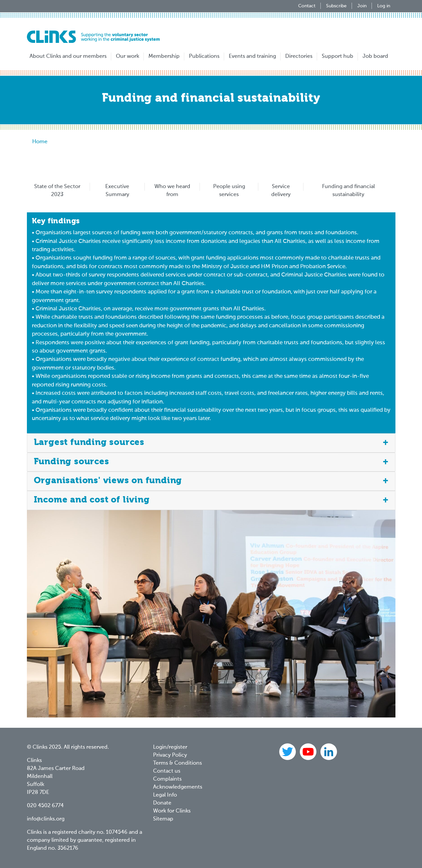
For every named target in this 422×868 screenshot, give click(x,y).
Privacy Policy (170, 755)
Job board (375, 56)
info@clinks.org (46, 819)
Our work (127, 56)
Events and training (252, 56)
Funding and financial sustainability (348, 191)
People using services (229, 191)
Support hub (338, 56)
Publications (204, 56)
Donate (162, 803)
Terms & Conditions (177, 763)
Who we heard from (172, 191)
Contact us (167, 771)
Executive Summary (117, 191)
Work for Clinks (172, 811)
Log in (384, 6)
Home (40, 142)
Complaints (167, 779)
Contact (307, 6)
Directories (299, 56)
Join (362, 6)
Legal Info (165, 795)
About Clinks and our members (68, 56)
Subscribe (336, 6)
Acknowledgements (178, 787)
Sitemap (163, 819)
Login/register (170, 747)
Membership (164, 56)
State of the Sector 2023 (57, 191)
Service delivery (281, 191)
